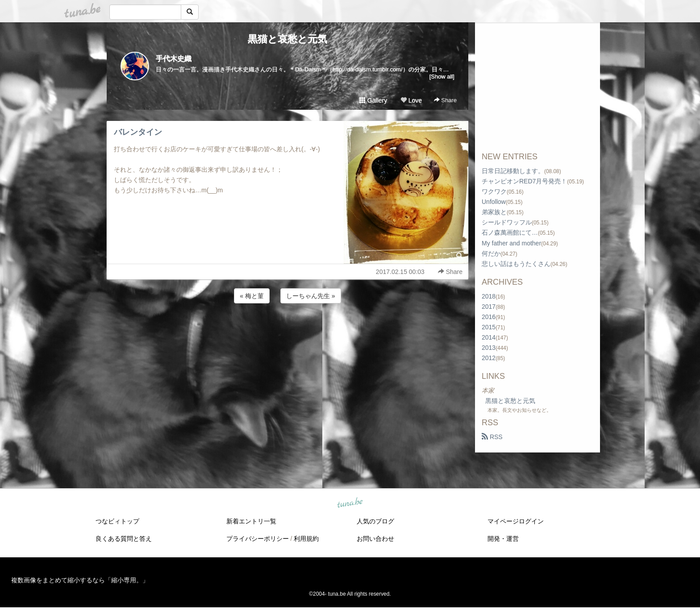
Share (445, 100)
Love (411, 100)
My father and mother (511, 243)
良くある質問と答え (124, 539)
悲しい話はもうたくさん (516, 264)
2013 (489, 348)
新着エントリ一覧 (251, 521)
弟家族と (494, 212)
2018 (489, 296)
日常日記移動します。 (513, 171)
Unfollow (494, 202)
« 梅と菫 (252, 296)
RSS (492, 437)
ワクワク (494, 191)
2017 (489, 307)
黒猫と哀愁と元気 (287, 39)
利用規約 (306, 539)
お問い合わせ (375, 539)
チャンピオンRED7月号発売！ (524, 181)
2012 (489, 358)
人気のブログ (375, 521)
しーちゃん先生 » (311, 296)
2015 (489, 327)
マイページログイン (516, 521)
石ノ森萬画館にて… (510, 232)
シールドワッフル (507, 222)
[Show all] (442, 77)
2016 (489, 317)
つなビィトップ (117, 521)
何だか (491, 253)
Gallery (373, 100)
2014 (489, 337)
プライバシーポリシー (258, 539)
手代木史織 (174, 59)
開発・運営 (503, 539)
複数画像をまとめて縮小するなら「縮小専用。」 (80, 580)
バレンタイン (138, 132)
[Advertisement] (287, 329)
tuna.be (350, 503)
